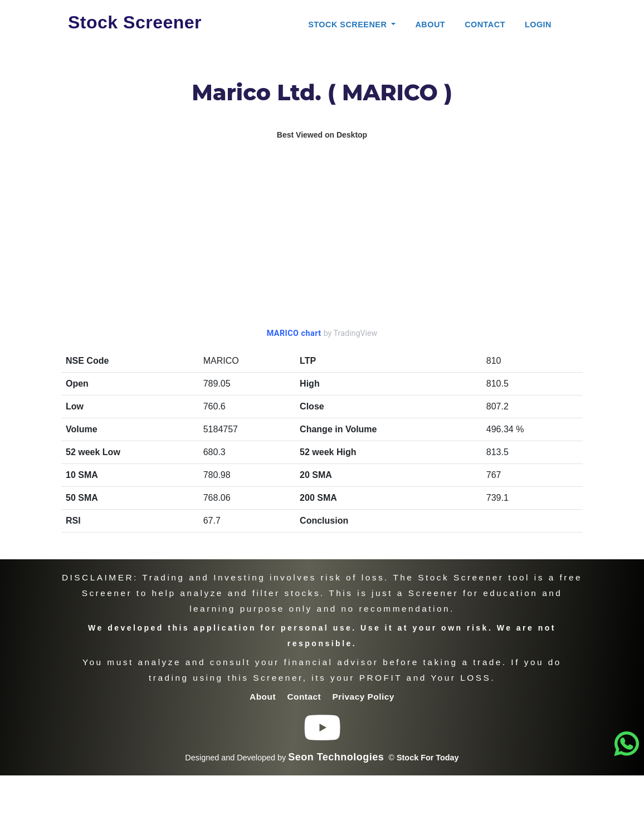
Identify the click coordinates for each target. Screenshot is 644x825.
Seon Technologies (336, 757)
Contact (485, 25)
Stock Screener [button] (349, 25)
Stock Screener (135, 22)
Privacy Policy (364, 697)
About (430, 25)
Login (538, 25)
